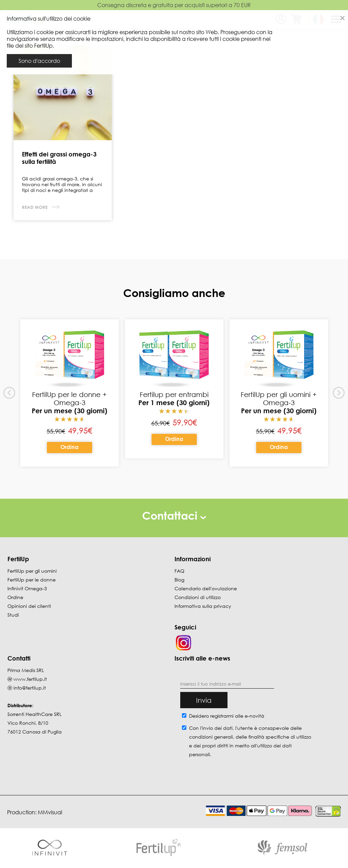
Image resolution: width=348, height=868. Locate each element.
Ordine (15, 597)
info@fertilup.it (30, 688)
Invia (204, 700)
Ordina (70, 447)
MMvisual (50, 812)
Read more (35, 207)
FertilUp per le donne (32, 580)
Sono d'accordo (39, 61)
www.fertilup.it (30, 679)
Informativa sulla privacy (203, 606)
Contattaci (174, 515)
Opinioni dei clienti (29, 606)
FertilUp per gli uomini (32, 571)
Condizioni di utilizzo (198, 597)
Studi (13, 615)
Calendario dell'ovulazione (206, 588)
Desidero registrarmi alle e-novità (227, 716)
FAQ (179, 571)
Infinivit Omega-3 (27, 588)
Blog (179, 580)
